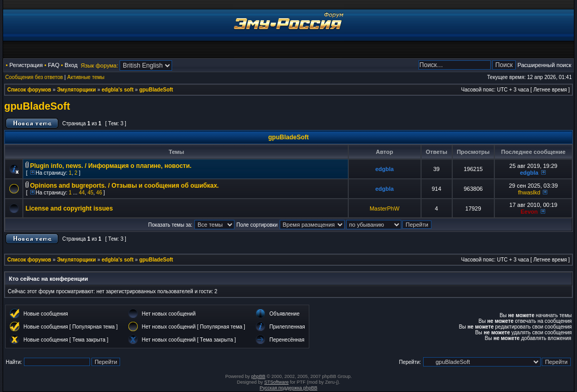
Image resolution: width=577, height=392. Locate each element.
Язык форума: (99, 66)
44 (82, 193)
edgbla (384, 169)
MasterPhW (384, 208)
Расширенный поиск (544, 65)
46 (99, 193)
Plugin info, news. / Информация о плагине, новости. (111, 166)
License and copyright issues (69, 208)
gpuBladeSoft (156, 90)
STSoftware (276, 382)
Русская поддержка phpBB (289, 388)
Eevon (529, 212)
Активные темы (86, 77)
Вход (71, 65)
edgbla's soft (118, 90)
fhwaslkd (529, 192)
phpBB (258, 376)
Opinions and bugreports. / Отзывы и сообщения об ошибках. (124, 186)
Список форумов (29, 90)
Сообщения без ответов (34, 77)
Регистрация (26, 65)
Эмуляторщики (77, 90)
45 (90, 193)
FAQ (54, 65)
